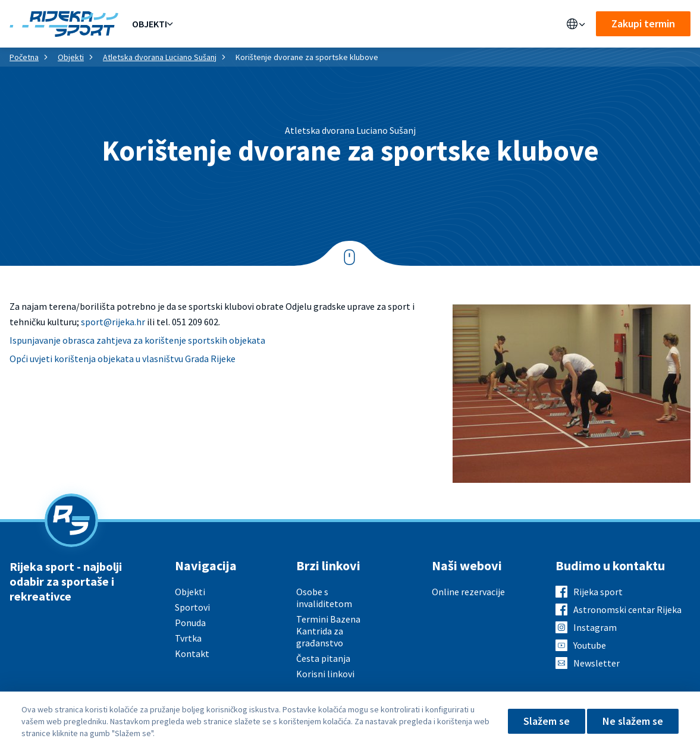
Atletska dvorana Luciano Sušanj (160, 57)
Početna (24, 57)
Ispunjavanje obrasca (53, 340)
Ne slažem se (633, 721)
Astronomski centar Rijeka (627, 609)
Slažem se (547, 721)
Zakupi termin (643, 23)
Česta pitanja (323, 658)
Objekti (150, 24)
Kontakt (398, 24)
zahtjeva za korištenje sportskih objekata (181, 340)
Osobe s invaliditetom (324, 598)
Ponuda (196, 24)
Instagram (595, 627)
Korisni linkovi (325, 674)
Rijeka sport (598, 592)
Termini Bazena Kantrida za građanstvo (328, 631)
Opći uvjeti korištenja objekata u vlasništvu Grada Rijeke (123, 359)
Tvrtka (188, 638)
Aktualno (302, 24)
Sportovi (246, 24)
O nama (351, 24)
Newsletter (597, 663)
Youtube (590, 645)
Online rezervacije (468, 592)
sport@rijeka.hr (113, 322)
